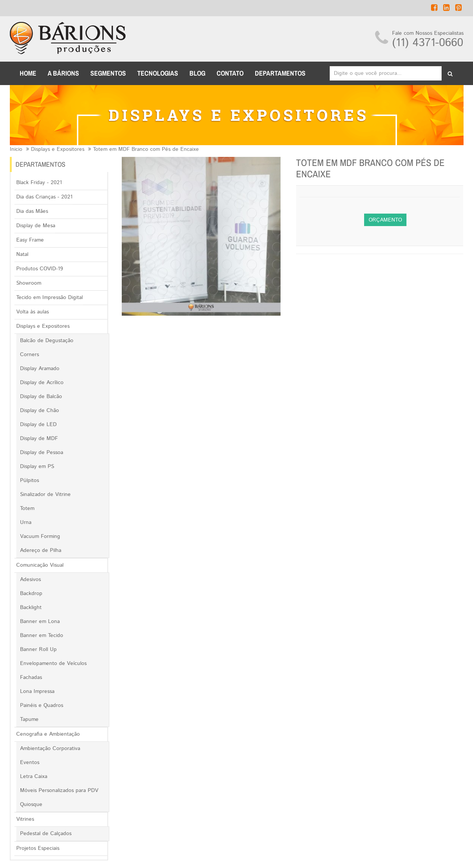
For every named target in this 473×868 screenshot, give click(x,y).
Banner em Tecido (42, 635)
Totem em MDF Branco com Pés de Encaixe (146, 149)
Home (28, 73)
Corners (29, 355)
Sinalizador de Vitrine (45, 494)
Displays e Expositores (58, 149)
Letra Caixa (34, 777)
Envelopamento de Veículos (53, 663)
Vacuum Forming (40, 536)
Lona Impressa (37, 691)
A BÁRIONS (63, 73)
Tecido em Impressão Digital (50, 298)
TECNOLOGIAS (158, 73)
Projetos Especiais (38, 848)
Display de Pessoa (42, 453)
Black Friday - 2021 (39, 183)
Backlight (31, 608)
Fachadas (31, 677)
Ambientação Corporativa (50, 749)
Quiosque (31, 804)
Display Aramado (40, 369)
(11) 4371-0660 (428, 43)
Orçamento (385, 220)
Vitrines (25, 819)
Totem (27, 508)
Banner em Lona (40, 622)
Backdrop (31, 594)
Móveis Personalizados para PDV (59, 790)
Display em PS (37, 467)
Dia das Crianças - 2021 (44, 197)
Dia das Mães (32, 211)
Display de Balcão (41, 397)
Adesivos (30, 580)
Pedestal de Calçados (46, 834)
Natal (22, 254)
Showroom (29, 283)
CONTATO (230, 73)
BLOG (197, 73)
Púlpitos (29, 480)
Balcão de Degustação (47, 341)
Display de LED (38, 425)
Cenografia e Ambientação (48, 734)
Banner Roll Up (38, 649)
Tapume (29, 719)
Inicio (16, 149)
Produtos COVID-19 (40, 269)
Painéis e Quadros (42, 705)
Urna (26, 522)
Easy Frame (30, 240)
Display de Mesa (36, 226)
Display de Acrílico (42, 383)
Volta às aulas (33, 312)
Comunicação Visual (40, 565)
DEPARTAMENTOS (280, 73)
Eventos (30, 763)
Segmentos (108, 73)
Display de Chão (40, 411)
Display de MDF (39, 439)
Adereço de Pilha (41, 550)
